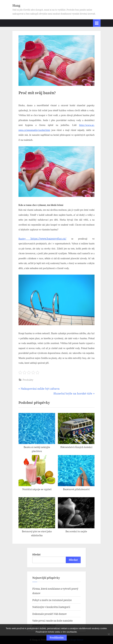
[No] (109, 634)
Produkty (28, 380)
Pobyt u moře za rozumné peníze (52, 600)
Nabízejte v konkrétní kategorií (51, 607)
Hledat (36, 554)
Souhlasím (57, 637)
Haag (16, 6)
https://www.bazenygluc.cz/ (42, 238)
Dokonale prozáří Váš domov (50, 614)
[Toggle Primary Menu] (97, 23)
